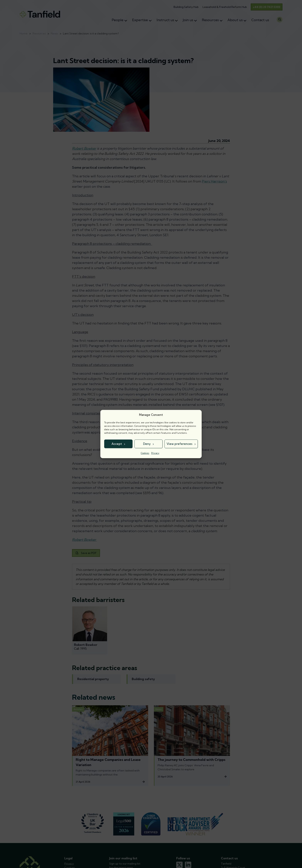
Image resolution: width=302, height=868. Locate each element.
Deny (147, 444)
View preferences (180, 444)
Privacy (155, 453)
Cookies (145, 453)
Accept (117, 444)
